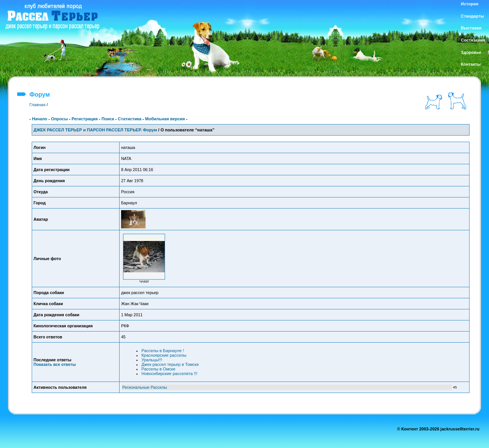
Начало (40, 119)
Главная (37, 105)
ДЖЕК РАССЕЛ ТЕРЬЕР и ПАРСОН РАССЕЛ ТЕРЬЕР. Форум (95, 130)
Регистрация (85, 119)
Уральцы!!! (152, 360)
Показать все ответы (55, 364)
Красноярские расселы (164, 355)
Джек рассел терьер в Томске (170, 364)
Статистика (130, 119)
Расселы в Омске (158, 369)
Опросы (59, 119)
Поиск (108, 119)
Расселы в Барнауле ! (163, 351)
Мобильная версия (165, 119)
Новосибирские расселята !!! (169, 374)
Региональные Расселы (145, 387)
